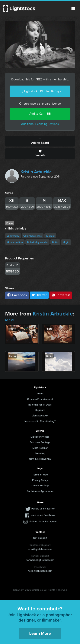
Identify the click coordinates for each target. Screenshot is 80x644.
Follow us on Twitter (43, 509)
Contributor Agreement (40, 491)
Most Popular (40, 448)
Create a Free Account (40, 399)
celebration (15, 242)
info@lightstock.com (40, 549)
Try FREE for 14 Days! (40, 405)
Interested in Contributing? (40, 421)
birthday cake (33, 236)
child (50, 236)
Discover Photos (40, 437)
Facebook (17, 295)
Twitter (39, 295)
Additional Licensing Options (40, 124)
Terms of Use (40, 474)
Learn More (40, 633)
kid (55, 242)
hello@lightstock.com (40, 571)
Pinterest (61, 295)
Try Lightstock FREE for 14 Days (40, 91)
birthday (13, 236)
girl (66, 242)
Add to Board (40, 141)
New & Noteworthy (40, 459)
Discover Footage (40, 442)
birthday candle (37, 242)
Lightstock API (40, 415)
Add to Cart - (40, 114)
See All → (12, 320)
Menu (73, 9)
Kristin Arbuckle (36, 172)
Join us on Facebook (43, 515)
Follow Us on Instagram (43, 521)
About (40, 393)
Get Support (40, 538)
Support (40, 410)
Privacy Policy (40, 480)
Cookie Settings (40, 485)
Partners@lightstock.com (40, 560)
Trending (40, 453)
